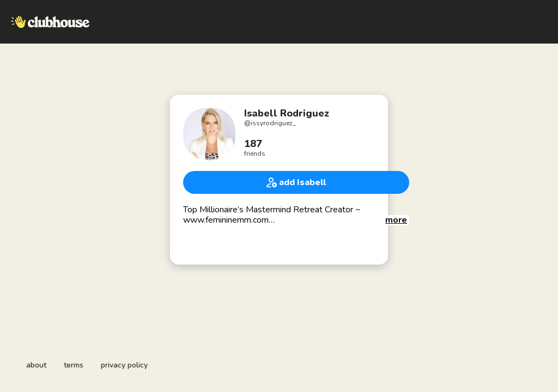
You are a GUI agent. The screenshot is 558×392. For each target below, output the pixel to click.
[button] (396, 220)
